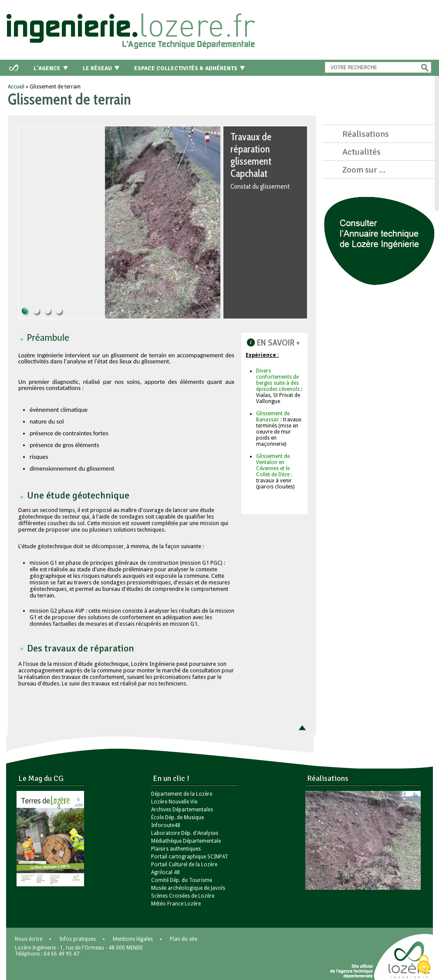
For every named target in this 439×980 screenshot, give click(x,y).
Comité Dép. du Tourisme (182, 880)
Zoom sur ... (364, 170)
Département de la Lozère (182, 794)
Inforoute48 (166, 825)
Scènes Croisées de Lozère (183, 896)
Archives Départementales (182, 810)
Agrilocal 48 (165, 872)
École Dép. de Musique (177, 817)
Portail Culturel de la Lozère (184, 865)
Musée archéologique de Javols (188, 888)
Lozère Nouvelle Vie (174, 802)
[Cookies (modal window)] (424, 965)
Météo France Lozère (176, 904)
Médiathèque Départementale (186, 841)
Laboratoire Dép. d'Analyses (185, 833)
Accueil (16, 87)
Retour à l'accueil (132, 28)
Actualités (361, 152)
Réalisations (366, 134)
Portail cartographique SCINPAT (190, 857)
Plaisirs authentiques (176, 849)
